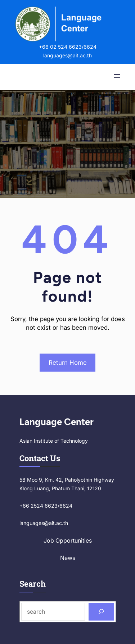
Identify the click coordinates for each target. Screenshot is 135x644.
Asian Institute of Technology (54, 441)
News (68, 558)
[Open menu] (117, 77)
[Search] (101, 612)
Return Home (68, 363)
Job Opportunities (68, 540)
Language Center (57, 422)
